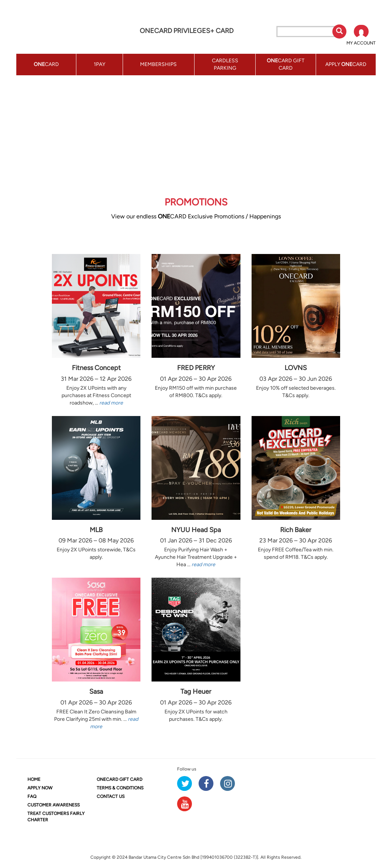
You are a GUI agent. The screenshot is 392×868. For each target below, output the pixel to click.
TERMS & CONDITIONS (120, 788)
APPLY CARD (346, 64)
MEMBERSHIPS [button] (158, 64)
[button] (361, 36)
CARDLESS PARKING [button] (225, 64)
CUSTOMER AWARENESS (54, 805)
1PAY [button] (99, 64)
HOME (34, 779)
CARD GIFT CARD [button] (286, 64)
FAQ (32, 796)
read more (111, 403)
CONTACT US (111, 796)
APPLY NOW (40, 788)
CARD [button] (46, 64)
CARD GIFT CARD (119, 779)
